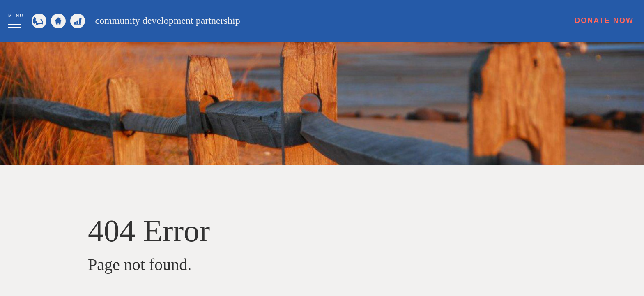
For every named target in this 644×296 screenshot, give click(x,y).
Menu (16, 16)
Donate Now (604, 21)
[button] (16, 20)
